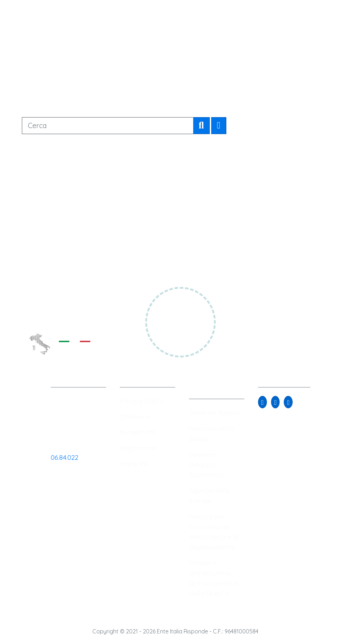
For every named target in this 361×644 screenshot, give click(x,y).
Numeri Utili (137, 432)
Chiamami (135, 417)
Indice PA (134, 464)
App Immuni (138, 448)
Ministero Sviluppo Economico (206, 465)
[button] (262, 402)
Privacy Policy (142, 401)
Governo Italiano (215, 413)
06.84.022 (65, 457)
